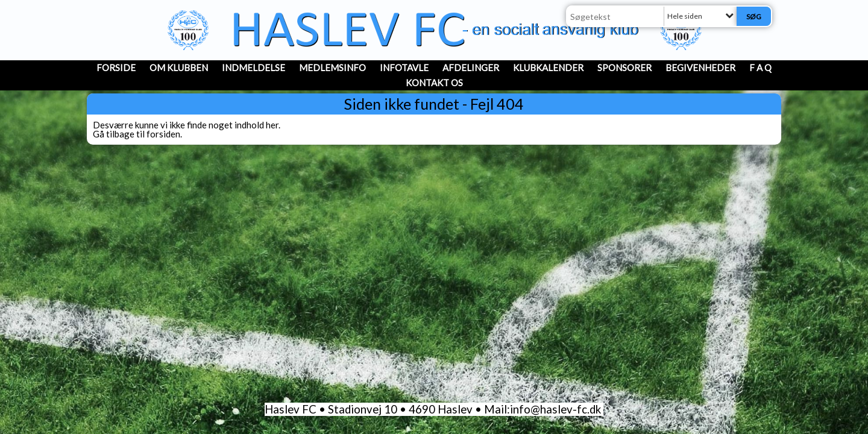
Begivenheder (700, 68)
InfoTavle (404, 68)
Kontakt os (434, 83)
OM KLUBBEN (179, 68)
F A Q (760, 68)
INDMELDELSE (253, 68)
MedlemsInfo (332, 68)
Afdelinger (471, 68)
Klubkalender (548, 68)
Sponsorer (624, 68)
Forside (116, 68)
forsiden (163, 134)
